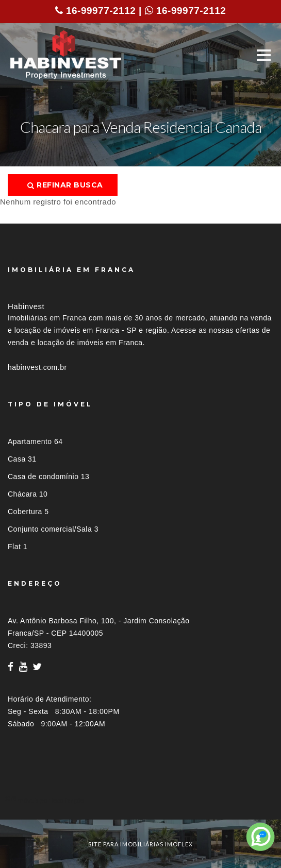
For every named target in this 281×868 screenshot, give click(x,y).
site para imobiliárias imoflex (140, 844)
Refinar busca (65, 185)
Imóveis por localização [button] (50, 800)
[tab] (140, 800)
